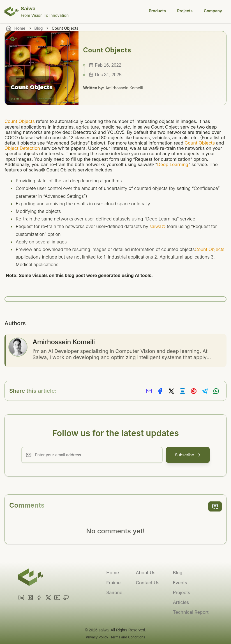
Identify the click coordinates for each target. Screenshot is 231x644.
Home (113, 573)
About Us (145, 573)
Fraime (113, 583)
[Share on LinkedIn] (183, 391)
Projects (185, 11)
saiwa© (157, 226)
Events (180, 583)
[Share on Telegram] (205, 391)
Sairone (114, 592)
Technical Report (191, 612)
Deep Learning (173, 164)
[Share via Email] (149, 391)
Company (213, 11)
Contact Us (147, 583)
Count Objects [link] (65, 28)
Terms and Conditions (128, 637)
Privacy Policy (97, 637)
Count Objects (20, 121)
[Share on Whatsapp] (216, 391)
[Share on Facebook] (160, 391)
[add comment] (215, 506)
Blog (39, 28)
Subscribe (188, 455)
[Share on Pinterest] (194, 391)
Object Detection (22, 148)
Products (157, 11)
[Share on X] (171, 391)
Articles (181, 602)
